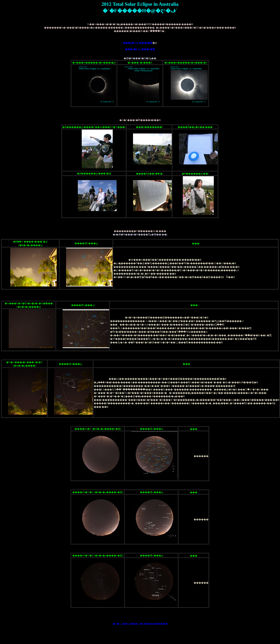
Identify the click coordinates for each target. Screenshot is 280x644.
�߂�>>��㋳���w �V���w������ (140, 624)
